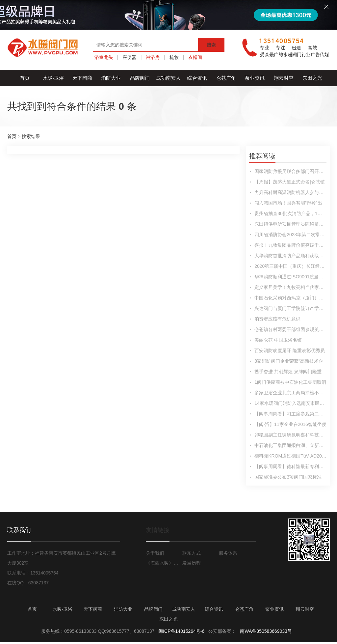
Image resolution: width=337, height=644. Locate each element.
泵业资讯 (255, 78)
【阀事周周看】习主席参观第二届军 (290, 414)
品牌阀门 (140, 78)
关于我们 (155, 553)
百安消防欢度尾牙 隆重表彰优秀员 (290, 350)
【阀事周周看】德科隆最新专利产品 (290, 466)
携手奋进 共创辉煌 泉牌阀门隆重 (288, 372)
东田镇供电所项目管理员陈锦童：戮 (290, 224)
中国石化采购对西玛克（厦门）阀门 (290, 298)
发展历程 (192, 563)
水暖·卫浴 (53, 78)
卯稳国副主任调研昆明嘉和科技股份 (290, 435)
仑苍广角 (226, 78)
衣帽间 (195, 57)
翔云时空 (284, 78)
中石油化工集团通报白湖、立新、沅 (290, 445)
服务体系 (228, 553)
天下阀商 (82, 78)
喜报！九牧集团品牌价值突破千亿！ (290, 245)
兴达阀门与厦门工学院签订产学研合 (290, 308)
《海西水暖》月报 (163, 563)
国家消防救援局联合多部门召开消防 (290, 171)
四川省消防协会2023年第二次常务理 (290, 235)
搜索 (211, 45)
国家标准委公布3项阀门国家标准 (288, 477)
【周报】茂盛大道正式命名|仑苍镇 (290, 182)
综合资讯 (197, 78)
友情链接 (158, 530)
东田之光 (312, 78)
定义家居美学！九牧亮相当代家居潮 (290, 287)
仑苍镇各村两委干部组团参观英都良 (290, 329)
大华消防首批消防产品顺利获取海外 (290, 256)
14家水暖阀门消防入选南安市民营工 (290, 403)
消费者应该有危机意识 (277, 319)
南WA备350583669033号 (266, 631)
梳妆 (174, 57)
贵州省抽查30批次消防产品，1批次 (290, 213)
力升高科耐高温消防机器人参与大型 (290, 192)
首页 (25, 78)
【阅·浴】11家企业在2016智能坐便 (290, 424)
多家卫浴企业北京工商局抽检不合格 (290, 393)
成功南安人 (168, 78)
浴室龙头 (104, 57)
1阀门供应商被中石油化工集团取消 (290, 382)
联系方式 (192, 553)
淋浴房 (153, 57)
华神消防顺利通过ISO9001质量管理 (290, 277)
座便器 (129, 57)
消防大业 (111, 78)
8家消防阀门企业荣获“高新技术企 (289, 361)
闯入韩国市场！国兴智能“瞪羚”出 (288, 203)
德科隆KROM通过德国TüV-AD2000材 (290, 456)
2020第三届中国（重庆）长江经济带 (290, 266)
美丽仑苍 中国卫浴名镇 (278, 340)
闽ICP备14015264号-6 (181, 631)
